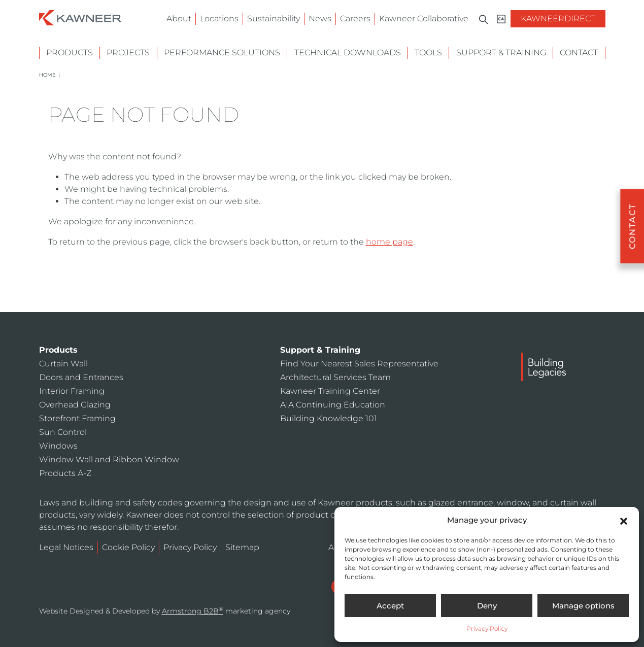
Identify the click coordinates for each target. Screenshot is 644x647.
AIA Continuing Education (333, 405)
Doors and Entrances (81, 377)
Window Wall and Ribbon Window (109, 459)
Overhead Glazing (75, 405)
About (179, 19)
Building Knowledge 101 (329, 418)
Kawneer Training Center (330, 391)
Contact (579, 53)
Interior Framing (72, 391)
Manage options (583, 606)
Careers (355, 19)
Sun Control (63, 432)
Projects (128, 53)
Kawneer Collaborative (424, 19)
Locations (219, 19)
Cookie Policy (128, 547)
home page (389, 242)
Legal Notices (66, 547)
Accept (390, 606)
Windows (58, 446)
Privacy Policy (487, 628)
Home (47, 75)
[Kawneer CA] (501, 19)
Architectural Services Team (335, 377)
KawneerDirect (558, 19)
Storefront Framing (77, 418)
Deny (487, 606)
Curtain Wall (63, 364)
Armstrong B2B (193, 611)
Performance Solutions (222, 53)
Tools (428, 53)
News (320, 19)
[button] (624, 520)
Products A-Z (65, 473)
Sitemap (242, 547)
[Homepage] (80, 17)
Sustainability (274, 19)
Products (70, 53)
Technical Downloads (348, 53)
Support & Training (501, 53)
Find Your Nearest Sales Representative (359, 364)
